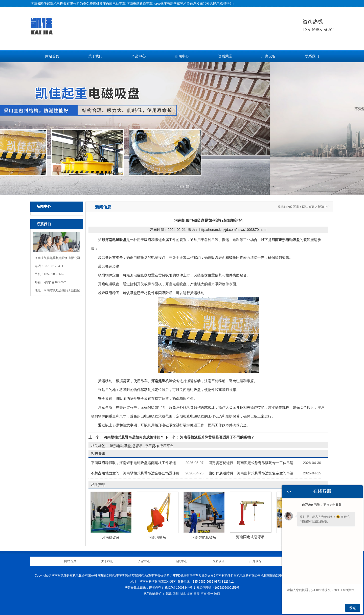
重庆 (196, 594)
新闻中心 (182, 56)
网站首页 (52, 56)
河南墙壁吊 (157, 537)
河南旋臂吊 (111, 537)
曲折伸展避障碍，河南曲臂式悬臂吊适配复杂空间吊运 (251, 473)
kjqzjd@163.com (55, 282)
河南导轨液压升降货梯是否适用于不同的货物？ (217, 437)
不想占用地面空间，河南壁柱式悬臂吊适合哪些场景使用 (135, 473)
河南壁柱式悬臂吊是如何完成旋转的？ (134, 437)
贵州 (210, 594)
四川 (176, 594)
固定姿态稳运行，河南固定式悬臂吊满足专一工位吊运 (251, 463)
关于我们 (95, 56)
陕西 (217, 594)
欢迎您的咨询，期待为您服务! (322, 505)
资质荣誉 (225, 56)
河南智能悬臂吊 (204, 537)
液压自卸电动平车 (112, 4)
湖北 (183, 594)
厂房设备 (268, 56)
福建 (169, 594)
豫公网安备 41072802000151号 (218, 588)
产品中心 (139, 56)
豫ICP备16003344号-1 (180, 588)
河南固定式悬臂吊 (250, 537)
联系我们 (312, 56)
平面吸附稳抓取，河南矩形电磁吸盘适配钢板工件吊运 (133, 463)
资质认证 (218, 561)
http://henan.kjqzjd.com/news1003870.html (233, 230)
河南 (203, 594)
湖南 (190, 594)
